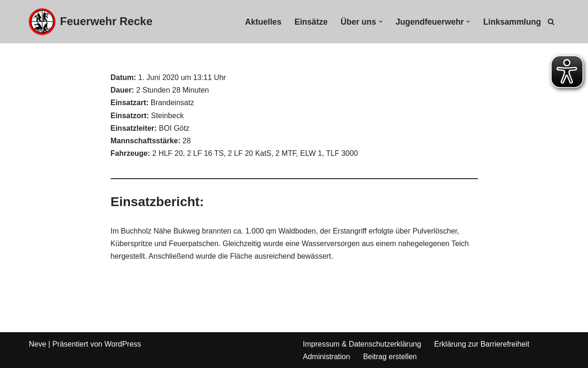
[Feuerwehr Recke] (91, 22)
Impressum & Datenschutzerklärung (362, 344)
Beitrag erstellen (390, 357)
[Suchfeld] (551, 22)
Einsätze (311, 22)
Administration (326, 357)
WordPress (123, 344)
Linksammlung (512, 22)
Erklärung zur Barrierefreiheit (482, 344)
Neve (37, 344)
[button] (381, 22)
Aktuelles (263, 22)
